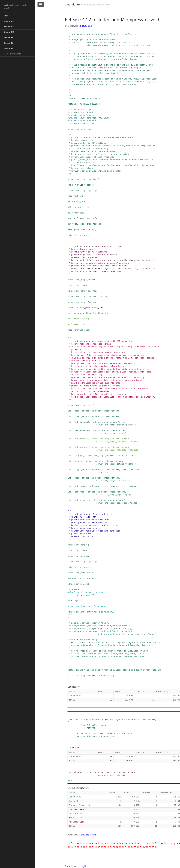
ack (77, 486)
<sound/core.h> (87, 115)
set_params (81, 422)
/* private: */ (85, 595)
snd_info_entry (84, 606)
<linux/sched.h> (87, 113)
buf (139, 470)
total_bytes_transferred (86, 224)
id (75, 601)
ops (96, 191)
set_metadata (82, 439)
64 (78, 601)
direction (103, 313)
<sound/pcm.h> (86, 124)
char (77, 286)
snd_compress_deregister (86, 629)
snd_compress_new (82, 631)
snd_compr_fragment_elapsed (106, 670)
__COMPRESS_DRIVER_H (88, 99)
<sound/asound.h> (88, 121)
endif (72, 615)
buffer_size (79, 202)
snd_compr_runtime (86, 179)
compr (152, 634)
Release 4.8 (8, 43)
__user (131, 470)
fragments (78, 213)
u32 (69, 207)
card (90, 573)
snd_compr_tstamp (114, 464)
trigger (79, 456)
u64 (69, 202)
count (106, 472)
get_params (81, 431)
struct (71, 129)
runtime (103, 297)
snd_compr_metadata (116, 442)
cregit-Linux (73, 4)
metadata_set (81, 319)
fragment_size (80, 207)
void (70, 196)
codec (134, 503)
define (72, 104)
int (69, 411)
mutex (79, 584)
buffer (78, 196)
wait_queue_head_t (78, 230)
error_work (97, 308)
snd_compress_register (85, 626)
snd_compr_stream (85, 280)
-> (96, 676)
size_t (99, 472)
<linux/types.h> (87, 110)
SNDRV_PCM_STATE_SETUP (120, 734)
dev (86, 556)
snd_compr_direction (85, 313)
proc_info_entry (104, 612)
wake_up (81, 676)
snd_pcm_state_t (76, 185)
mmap (77, 478)
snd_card (81, 573)
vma (126, 481)
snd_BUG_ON (88, 725)
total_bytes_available (85, 218)
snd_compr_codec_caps (117, 503)
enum (70, 313)
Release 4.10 (9, 32)
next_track (79, 325)
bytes (132, 486)
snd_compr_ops (84, 129)
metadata (134, 442)
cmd (132, 456)
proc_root (100, 606)
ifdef (72, 592)
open (77, 411)
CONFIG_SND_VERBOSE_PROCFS (91, 592)
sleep (92, 230)
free (77, 417)
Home (6, 16)
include (73, 110)
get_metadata (82, 447)
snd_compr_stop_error (84, 772)
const (70, 286)
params (130, 425)
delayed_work (83, 308)
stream (115, 411)
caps (126, 495)
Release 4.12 (9, 21)
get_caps (80, 492)
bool (70, 319)
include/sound (84, 26)
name (84, 286)
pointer (79, 461)
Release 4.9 (8, 37)
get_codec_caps (83, 500)
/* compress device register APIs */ (88, 623)
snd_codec (110, 433)
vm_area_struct (113, 481)
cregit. (83, 866)
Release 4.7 (8, 48)
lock (85, 584)
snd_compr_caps (113, 495)
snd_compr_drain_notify (103, 720)
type (103, 634)
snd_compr (81, 302)
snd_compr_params (114, 425)
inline (79, 670)
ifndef (72, 99)
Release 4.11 (9, 27)
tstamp (130, 464)
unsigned (72, 579)
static (71, 670)
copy (77, 470)
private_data (82, 235)
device (93, 302)
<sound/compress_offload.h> (94, 118)
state (90, 185)
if (78, 725)
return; (91, 728)
